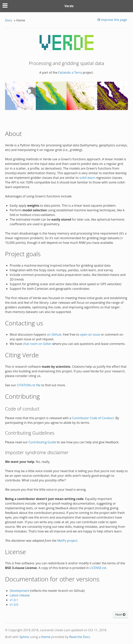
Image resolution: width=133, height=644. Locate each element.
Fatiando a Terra (70, 73)
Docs (9, 20)
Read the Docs (80, 637)
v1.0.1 (14, 600)
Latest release (20, 595)
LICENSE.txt (98, 568)
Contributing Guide (42, 442)
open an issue (90, 334)
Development (19, 591)
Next (120, 615)
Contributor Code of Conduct (93, 418)
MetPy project (67, 541)
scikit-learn (87, 178)
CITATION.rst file (29, 385)
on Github (54, 334)
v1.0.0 (14, 605)
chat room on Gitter (37, 344)
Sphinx (24, 637)
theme (46, 637)
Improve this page (114, 20)
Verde (69, 6)
